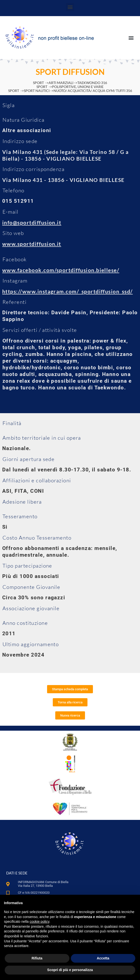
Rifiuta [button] (37, 958)
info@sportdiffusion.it (32, 222)
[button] (70, 7)
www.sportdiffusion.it (32, 244)
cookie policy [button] (40, 922)
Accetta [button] (103, 958)
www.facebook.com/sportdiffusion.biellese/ (61, 270)
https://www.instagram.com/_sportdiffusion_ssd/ (68, 291)
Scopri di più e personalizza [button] (70, 970)
